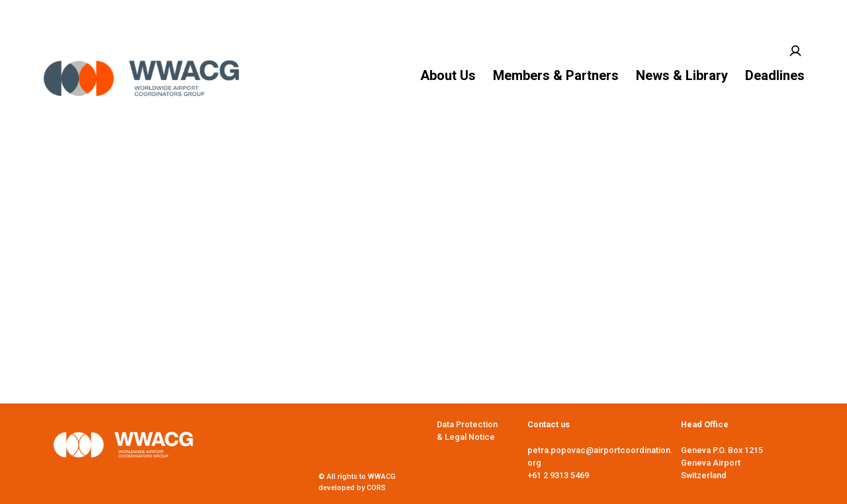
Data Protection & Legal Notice (467, 431)
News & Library (682, 75)
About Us (448, 75)
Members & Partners (556, 75)
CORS (376, 488)
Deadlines (775, 75)
